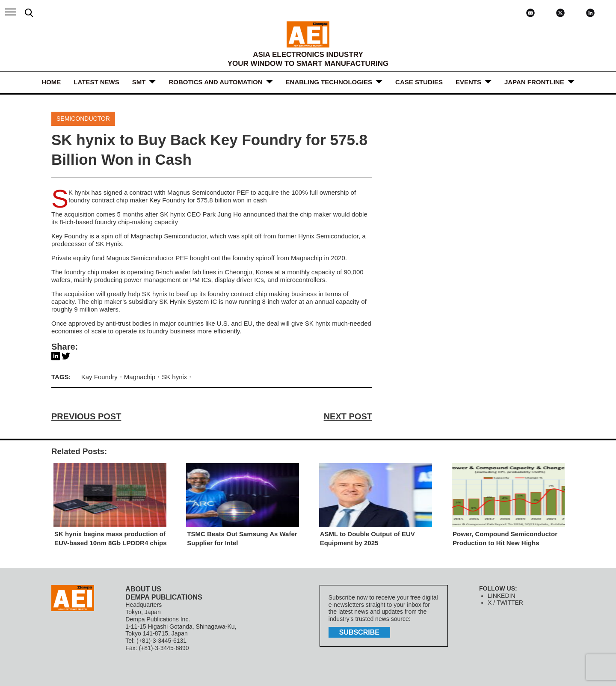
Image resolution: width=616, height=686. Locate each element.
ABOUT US (143, 589)
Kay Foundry (99, 377)
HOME (51, 82)
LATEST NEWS (96, 82)
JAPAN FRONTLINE (534, 82)
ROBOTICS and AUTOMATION (215, 82)
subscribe (359, 632)
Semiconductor (83, 119)
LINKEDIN (502, 596)
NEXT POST (348, 416)
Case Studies (419, 82)
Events (468, 82)
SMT (139, 82)
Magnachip (140, 377)
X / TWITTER (505, 603)
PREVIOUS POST (86, 416)
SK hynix (174, 377)
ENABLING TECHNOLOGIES (329, 82)
